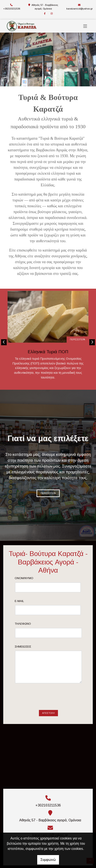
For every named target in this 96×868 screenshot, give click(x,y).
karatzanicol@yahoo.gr (80, 9)
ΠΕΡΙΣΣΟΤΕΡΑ (78, 340)
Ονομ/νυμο (31, 578)
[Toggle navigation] (85, 26)
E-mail (26, 601)
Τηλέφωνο (30, 624)
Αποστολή (48, 696)
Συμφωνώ (48, 860)
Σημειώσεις (30, 647)
